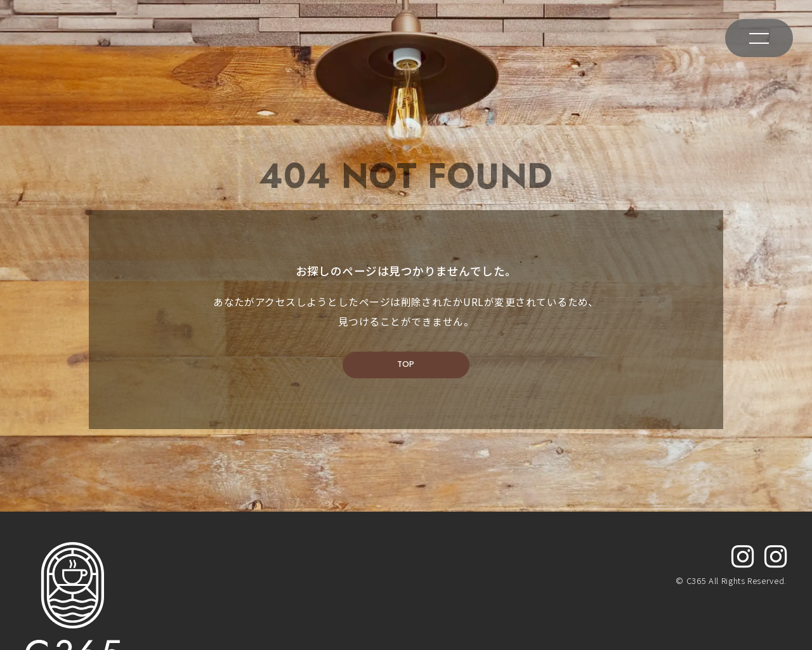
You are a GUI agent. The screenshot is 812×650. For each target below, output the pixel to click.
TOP (406, 395)
